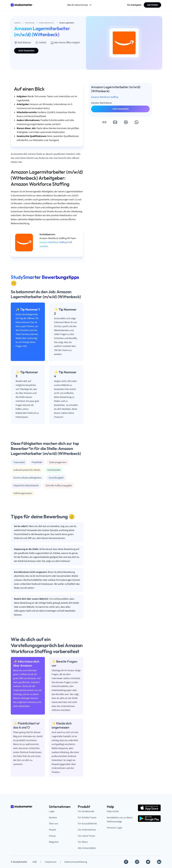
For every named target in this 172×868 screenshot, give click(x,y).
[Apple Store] (149, 808)
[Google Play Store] (149, 819)
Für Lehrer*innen (86, 836)
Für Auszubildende (87, 824)
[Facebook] (126, 862)
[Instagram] (137, 862)
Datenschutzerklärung (76, 862)
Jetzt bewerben (26, 51)
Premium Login (115, 828)
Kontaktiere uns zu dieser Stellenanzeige (120, 820)
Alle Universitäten (87, 848)
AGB (35, 862)
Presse (52, 836)
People (52, 830)
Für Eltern (83, 842)
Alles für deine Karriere (80, 5)
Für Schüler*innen (87, 818)
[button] (104, 122)
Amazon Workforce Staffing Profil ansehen (56, 244)
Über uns (54, 824)
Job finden (152, 5)
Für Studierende (86, 811)
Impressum (51, 862)
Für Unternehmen (87, 830)
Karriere (53, 818)
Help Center (113, 811)
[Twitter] (148, 862)
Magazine (54, 842)
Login (52, 811)
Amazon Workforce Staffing (105, 97)
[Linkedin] (159, 862)
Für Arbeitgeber (134, 5)
